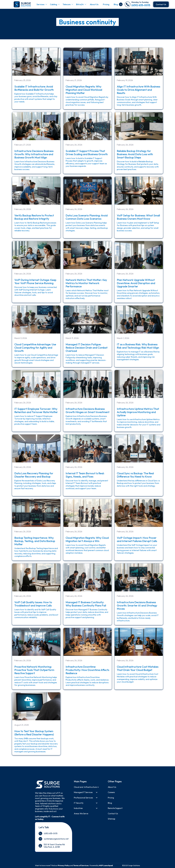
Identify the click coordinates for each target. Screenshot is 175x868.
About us (112, 787)
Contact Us (161, 4)
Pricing (106, 4)
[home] (22, 4)
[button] (42, 4)
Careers (111, 792)
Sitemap (111, 819)
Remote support (115, 808)
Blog (116, 4)
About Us (94, 4)
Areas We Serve (81, 814)
